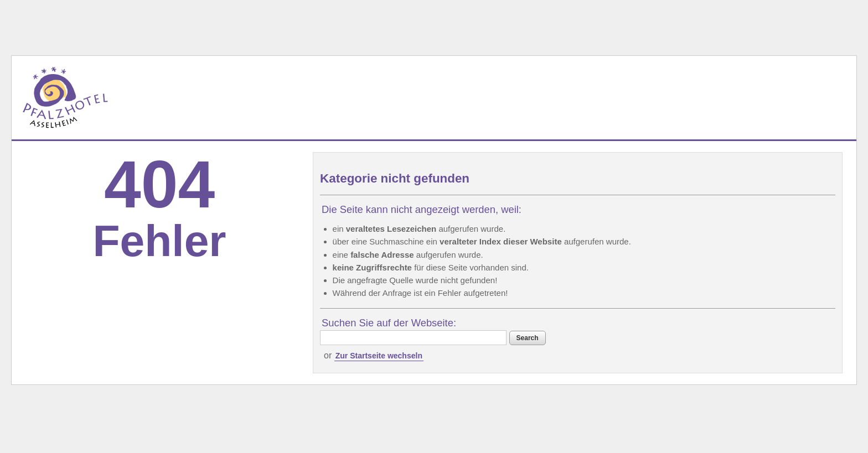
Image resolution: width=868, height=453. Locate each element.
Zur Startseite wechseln (379, 356)
